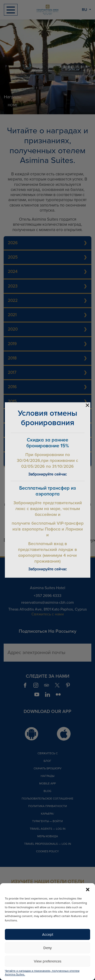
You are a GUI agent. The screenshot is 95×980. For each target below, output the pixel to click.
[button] (88, 889)
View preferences (48, 961)
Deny (47, 948)
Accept (48, 935)
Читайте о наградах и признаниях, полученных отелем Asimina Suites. (42, 973)
